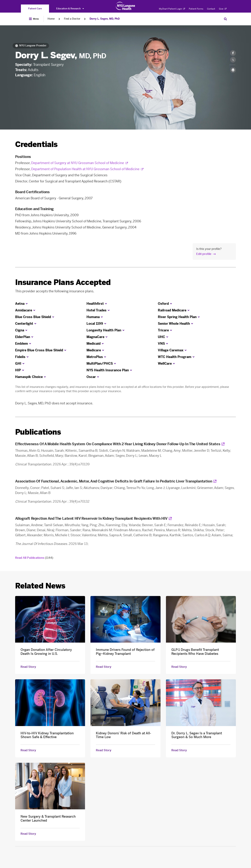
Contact (211, 9)
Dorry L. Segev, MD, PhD (105, 19)
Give (223, 9)
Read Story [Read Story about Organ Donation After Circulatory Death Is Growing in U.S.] (28, 667)
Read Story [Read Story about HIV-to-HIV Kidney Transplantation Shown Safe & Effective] (28, 750)
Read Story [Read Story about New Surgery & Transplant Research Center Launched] (28, 834)
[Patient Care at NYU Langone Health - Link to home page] (125, 6)
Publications (38, 432)
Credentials (36, 144)
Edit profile (204, 254)
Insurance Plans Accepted (63, 282)
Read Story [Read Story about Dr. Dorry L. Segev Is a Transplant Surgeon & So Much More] (179, 750)
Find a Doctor (72, 19)
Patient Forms (196, 9)
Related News (40, 586)
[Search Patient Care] (225, 19)
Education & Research (70, 9)
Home (51, 19)
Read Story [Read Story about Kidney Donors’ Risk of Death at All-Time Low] (104, 750)
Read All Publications (34, 558)
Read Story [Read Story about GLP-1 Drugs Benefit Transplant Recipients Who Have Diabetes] (179, 667)
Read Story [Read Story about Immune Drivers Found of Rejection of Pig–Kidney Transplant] (104, 667)
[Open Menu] (34, 19)
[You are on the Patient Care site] (35, 9)
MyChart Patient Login (172, 9)
